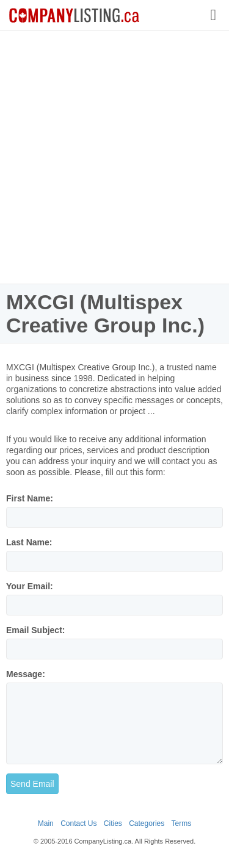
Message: (26, 674)
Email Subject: (35, 630)
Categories (147, 823)
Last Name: (29, 542)
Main (46, 823)
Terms (182, 823)
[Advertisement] (114, 157)
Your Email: (30, 586)
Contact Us (78, 823)
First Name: (30, 498)
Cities (113, 823)
